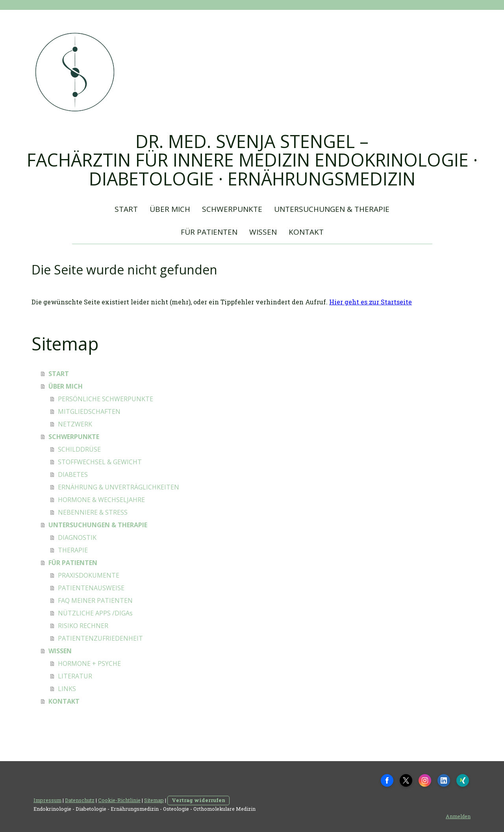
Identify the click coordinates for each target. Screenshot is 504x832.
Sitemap (154, 800)
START (126, 209)
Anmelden (458, 816)
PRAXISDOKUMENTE (89, 575)
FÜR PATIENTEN (209, 232)
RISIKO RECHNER (83, 626)
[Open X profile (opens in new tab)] (406, 780)
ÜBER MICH (170, 209)
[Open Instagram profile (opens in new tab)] (425, 780)
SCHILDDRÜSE (79, 449)
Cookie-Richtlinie (119, 800)
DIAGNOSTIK (77, 537)
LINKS (67, 689)
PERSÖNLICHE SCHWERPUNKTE (106, 399)
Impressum (47, 800)
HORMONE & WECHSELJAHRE (101, 500)
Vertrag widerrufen (198, 800)
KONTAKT (306, 232)
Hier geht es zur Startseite (371, 302)
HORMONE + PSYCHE (89, 663)
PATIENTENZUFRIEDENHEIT (100, 638)
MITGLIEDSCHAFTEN (89, 411)
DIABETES (73, 474)
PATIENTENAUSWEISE (91, 588)
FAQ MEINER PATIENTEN (95, 600)
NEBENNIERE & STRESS (93, 512)
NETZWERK (75, 424)
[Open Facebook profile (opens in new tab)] (387, 780)
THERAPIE (73, 550)
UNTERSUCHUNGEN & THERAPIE (332, 209)
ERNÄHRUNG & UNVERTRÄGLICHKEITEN (119, 487)
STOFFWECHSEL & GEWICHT (100, 462)
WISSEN (263, 232)
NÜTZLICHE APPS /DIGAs (95, 613)
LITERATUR (75, 676)
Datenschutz (80, 800)
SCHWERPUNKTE (232, 209)
